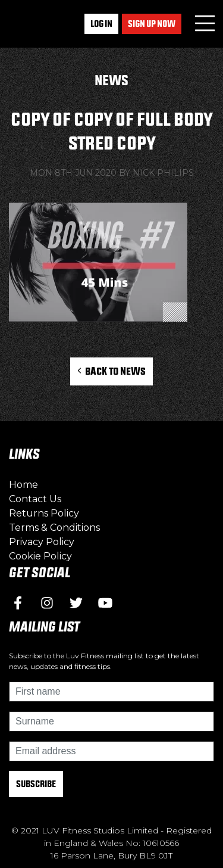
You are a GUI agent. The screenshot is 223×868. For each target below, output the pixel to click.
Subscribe (36, 784)
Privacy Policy (42, 542)
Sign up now (152, 24)
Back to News (111, 371)
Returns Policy (44, 513)
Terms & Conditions (54, 528)
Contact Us (35, 499)
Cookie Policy (40, 556)
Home (23, 485)
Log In (101, 24)
